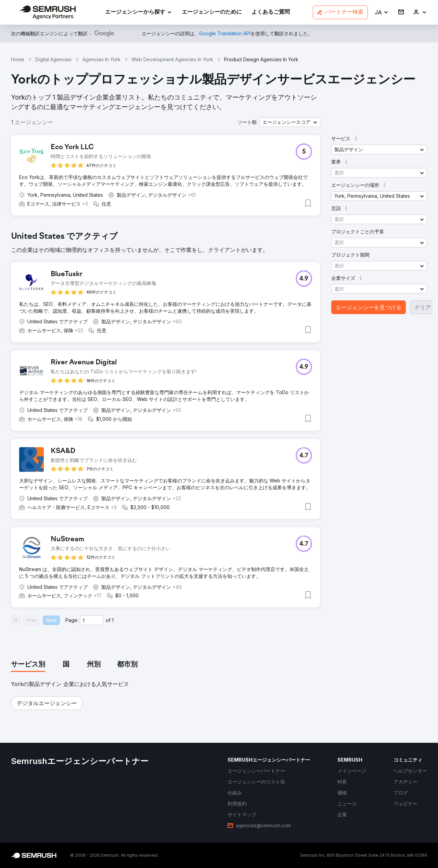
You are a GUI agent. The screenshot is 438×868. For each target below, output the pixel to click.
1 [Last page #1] (113, 620)
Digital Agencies (53, 59)
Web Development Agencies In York (172, 59)
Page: (72, 620)
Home (18, 59)
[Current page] (91, 620)
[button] (382, 12)
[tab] (28, 665)
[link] (212, 12)
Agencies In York (101, 59)
